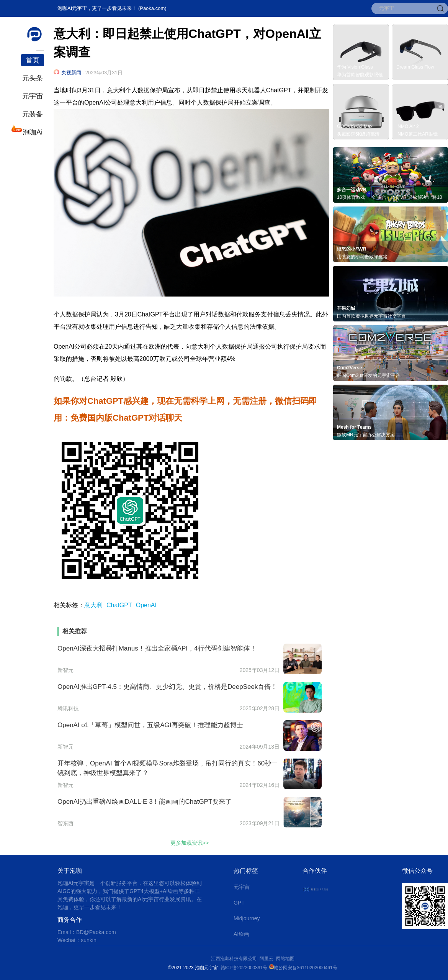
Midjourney (247, 918)
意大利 (93, 605)
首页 (33, 60)
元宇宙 (33, 96)
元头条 (33, 78)
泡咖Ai (32, 131)
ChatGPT (119, 605)
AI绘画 (241, 934)
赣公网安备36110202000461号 (305, 968)
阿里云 (268, 959)
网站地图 (285, 959)
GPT (239, 903)
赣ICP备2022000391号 (244, 968)
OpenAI (146, 605)
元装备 (33, 114)
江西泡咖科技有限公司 (235, 959)
